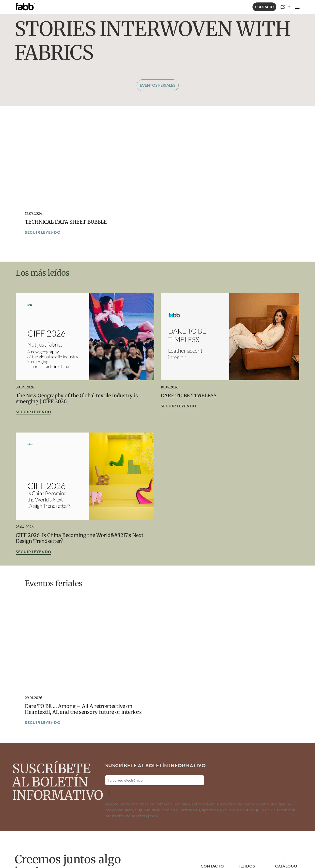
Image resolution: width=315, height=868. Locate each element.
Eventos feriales (158, 85)
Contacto (264, 7)
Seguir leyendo (43, 233)
